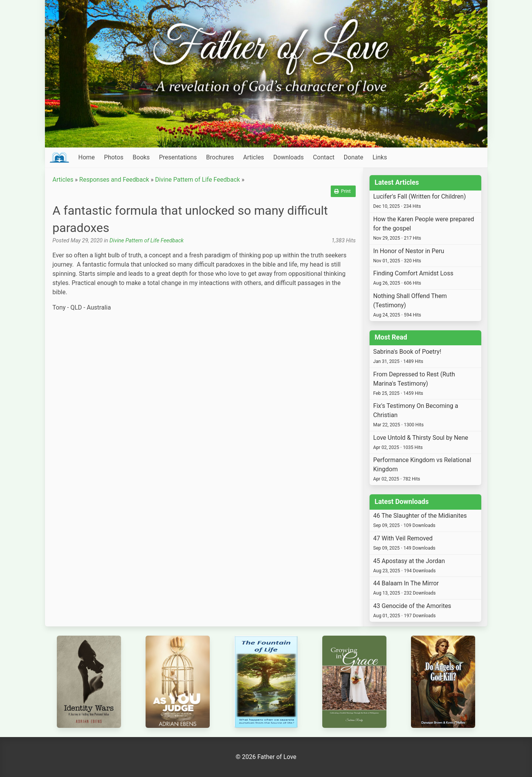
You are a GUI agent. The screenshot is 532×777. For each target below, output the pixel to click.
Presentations (178, 157)
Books (141, 157)
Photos (114, 157)
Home (87, 157)
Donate (354, 157)
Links (380, 157)
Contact (324, 157)
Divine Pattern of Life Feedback (198, 180)
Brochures (220, 157)
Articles (254, 157)
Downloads (288, 157)
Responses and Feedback (114, 180)
